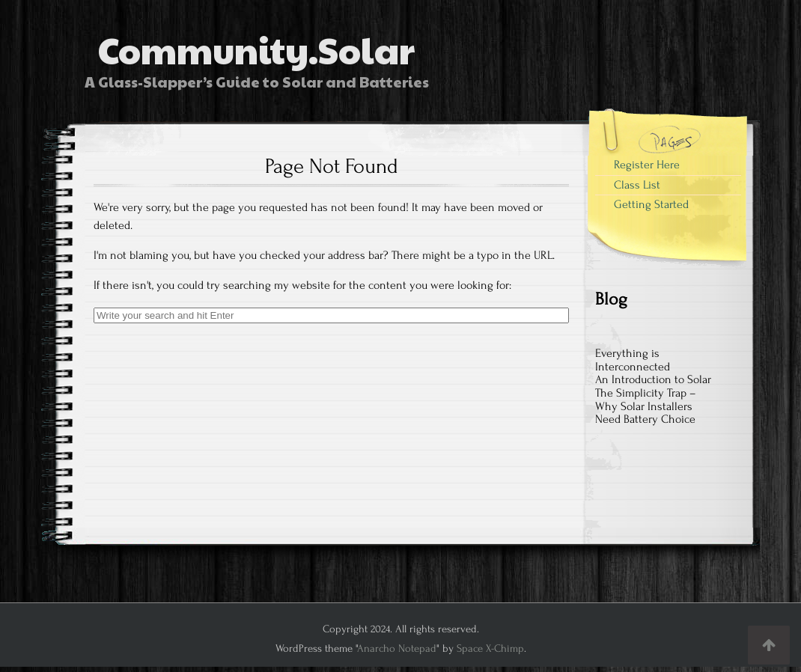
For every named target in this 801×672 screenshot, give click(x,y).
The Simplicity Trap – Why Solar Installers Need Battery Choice (646, 406)
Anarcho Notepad (397, 648)
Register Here (647, 165)
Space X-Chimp (490, 648)
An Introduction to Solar (653, 379)
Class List (637, 185)
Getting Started (651, 204)
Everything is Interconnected (633, 360)
